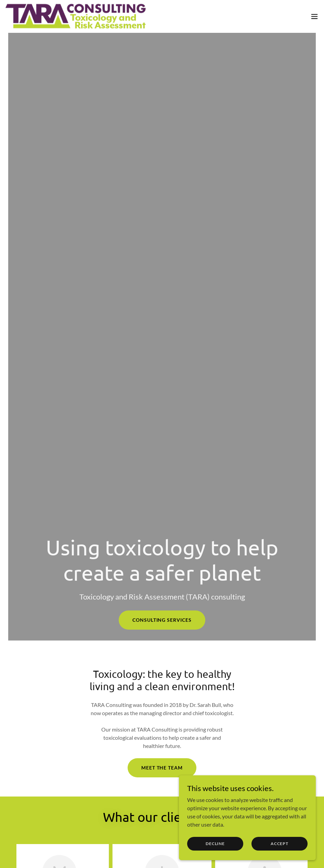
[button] (314, 16)
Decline (215, 844)
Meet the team (162, 768)
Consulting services (162, 620)
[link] (77, 16)
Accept (280, 844)
